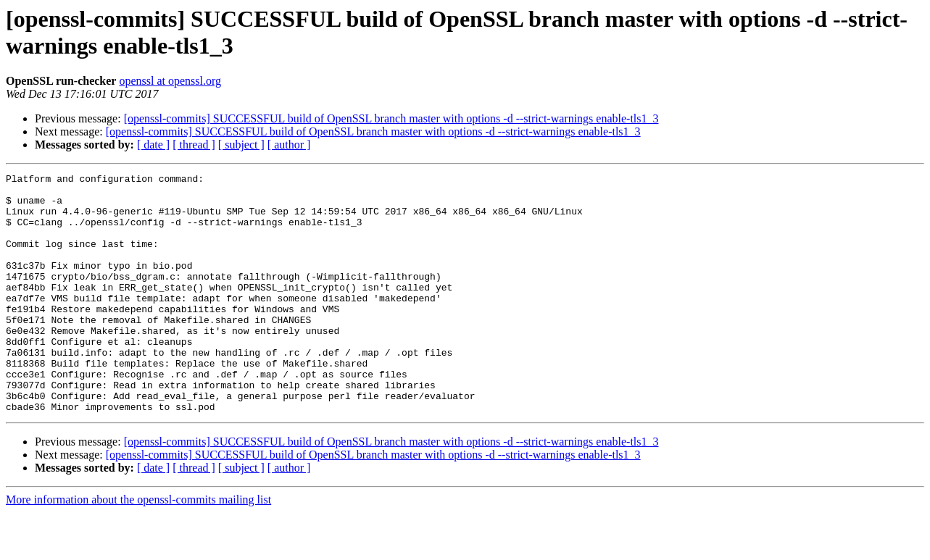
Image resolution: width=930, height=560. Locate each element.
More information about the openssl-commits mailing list (138, 547)
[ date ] (153, 145)
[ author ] (289, 145)
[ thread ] (194, 145)
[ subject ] (241, 145)
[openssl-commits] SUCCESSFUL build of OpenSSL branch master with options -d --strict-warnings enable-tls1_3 (391, 118)
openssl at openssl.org (170, 81)
